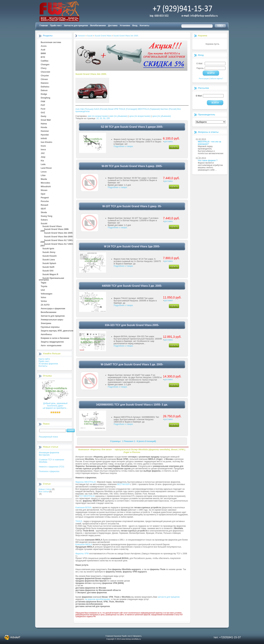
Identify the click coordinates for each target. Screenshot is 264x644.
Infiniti (44, 139)
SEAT (43, 209)
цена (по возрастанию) (140, 116)
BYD (43, 57)
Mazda (44, 179)
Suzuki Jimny (49, 252)
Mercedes (45, 183)
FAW (43, 102)
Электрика (46, 324)
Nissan (44, 190)
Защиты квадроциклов (52, 342)
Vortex (44, 301)
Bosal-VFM (113, 109)
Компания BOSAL (84, 508)
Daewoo (45, 83)
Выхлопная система (51, 43)
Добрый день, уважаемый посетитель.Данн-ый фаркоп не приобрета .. (55, 406)
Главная (44, 26)
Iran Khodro (46, 142)
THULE (79, 521)
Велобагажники (98, 26)
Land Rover (46, 168)
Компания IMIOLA (84, 545)
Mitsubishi (46, 187)
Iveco (43, 150)
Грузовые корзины (50, 327)
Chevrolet (45, 72)
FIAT (43, 105)
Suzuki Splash (49, 264)
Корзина (203, 36)
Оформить (137, 636)
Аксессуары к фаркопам (53, 309)
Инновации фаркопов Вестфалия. (49, 454)
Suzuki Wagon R (50, 275)
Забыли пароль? (217, 79)
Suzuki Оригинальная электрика (51, 278)
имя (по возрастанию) (98, 116)
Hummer (45, 131)
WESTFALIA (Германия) (149, 109)
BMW (43, 54)
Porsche (45, 202)
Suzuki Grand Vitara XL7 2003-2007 (57, 244)
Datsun (44, 91)
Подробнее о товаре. (123, 146)
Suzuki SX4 (48, 271)
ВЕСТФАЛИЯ (123, 484)
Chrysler (45, 76)
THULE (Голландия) (128, 109)
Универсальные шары (52, 320)
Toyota (44, 287)
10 (97, 118)
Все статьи (44, 492)
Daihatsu (45, 87)
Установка (125, 26)
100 (108, 118)
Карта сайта (44, 359)
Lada (43, 165)
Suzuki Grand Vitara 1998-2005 (55, 229)
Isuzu (43, 146)
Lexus (44, 172)
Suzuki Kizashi (49, 256)
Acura (44, 46)
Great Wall (46, 120)
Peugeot (45, 198)
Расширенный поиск (48, 437)
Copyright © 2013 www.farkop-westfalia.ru (124, 639)
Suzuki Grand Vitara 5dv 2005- (59, 237)
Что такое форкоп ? (208, 160)
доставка (168, 142)
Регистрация (204, 79)
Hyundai (45, 135)
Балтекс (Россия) (169, 109)
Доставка (113, 26)
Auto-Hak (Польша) (84, 109)
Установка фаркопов (48, 364)
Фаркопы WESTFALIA (86, 482)
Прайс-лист (56, 26)
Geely (44, 116)
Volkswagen (46, 294)
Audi (43, 50)
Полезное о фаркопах (49, 471)
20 (101, 118)
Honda (44, 128)
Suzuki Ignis (48, 249)
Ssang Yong (46, 216)
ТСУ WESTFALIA (87, 496)
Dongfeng (45, 98)
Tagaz (44, 283)
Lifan (43, 176)
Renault (44, 205)
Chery (44, 68)
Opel (43, 194)
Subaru (44, 220)
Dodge (44, 94)
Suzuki (44, 224)
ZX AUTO (45, 305)
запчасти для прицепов (169, 597)
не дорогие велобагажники (98, 599)
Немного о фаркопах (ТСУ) (52, 467)
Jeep (43, 157)
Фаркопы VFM (82, 554)
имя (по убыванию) (119, 116)
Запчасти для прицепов (76, 26)
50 (104, 118)
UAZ (43, 290)
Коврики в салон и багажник (55, 338)
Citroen (44, 79)
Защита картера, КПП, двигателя (57, 331)
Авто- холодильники (51, 346)
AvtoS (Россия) (101, 109)
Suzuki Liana (49, 260)
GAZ (43, 113)
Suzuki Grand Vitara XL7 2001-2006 (57, 240)
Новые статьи (45, 489)
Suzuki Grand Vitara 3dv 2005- (59, 233)
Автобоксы (46, 335)
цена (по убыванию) (162, 116)
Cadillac (45, 61)
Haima (44, 124)
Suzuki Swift (48, 267)
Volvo (43, 298)
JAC (43, 153)
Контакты (145, 26)
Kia (42, 161)
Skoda (44, 213)
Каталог (82, 36)
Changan (45, 65)
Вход (135, 26)
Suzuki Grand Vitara (52, 227)
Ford (43, 109)
